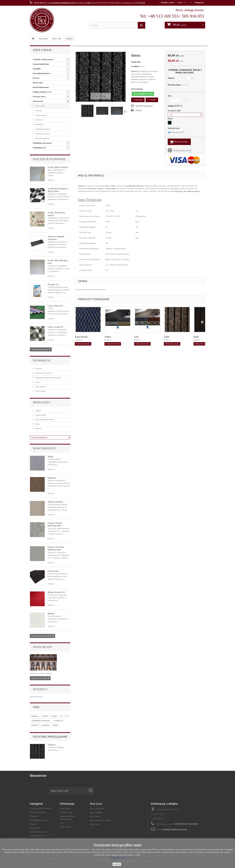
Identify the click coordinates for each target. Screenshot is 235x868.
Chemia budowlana (41, 64)
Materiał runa (174, 128)
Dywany (36, 78)
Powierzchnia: (175, 85)
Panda (167, 337)
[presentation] (72, 779)
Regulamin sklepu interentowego (48, 378)
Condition (135, 66)
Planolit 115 (53, 284)
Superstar (52, 478)
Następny (125, 111)
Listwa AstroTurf (55, 306)
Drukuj (139, 110)
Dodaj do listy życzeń (182, 151)
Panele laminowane (41, 87)
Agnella (38, 410)
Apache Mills (40, 415)
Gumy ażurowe (41, 115)
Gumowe (38, 110)
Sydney (108, 337)
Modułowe (39, 124)
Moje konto (96, 804)
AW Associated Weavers (45, 419)
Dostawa (38, 369)
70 (67, 716)
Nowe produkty (45, 448)
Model (134, 62)
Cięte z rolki (57, 39)
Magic (51, 457)
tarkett (45, 716)
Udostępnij (138, 100)
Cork (136, 337)
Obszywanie (38, 83)
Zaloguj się (199, 2)
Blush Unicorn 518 (56, 592)
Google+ (152, 100)
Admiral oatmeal (55, 502)
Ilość (170, 96)
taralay (54, 716)
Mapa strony (65, 827)
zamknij (117, 864)
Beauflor (38, 428)
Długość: (171, 78)
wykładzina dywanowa (41, 721)
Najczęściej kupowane (49, 159)
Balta (37, 424)
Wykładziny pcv (39, 148)
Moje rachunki (96, 813)
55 (62, 716)
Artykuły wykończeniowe (43, 59)
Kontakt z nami (167, 2)
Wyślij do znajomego (144, 106)
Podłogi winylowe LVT (42, 92)
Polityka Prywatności (43, 373)
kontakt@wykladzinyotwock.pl (64, 3)
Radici (55, 725)
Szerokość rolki (174, 111)
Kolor (170, 119)
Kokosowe (39, 120)
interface (35, 716)
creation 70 (58, 721)
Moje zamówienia (97, 809)
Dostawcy (40, 689)
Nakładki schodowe (43, 129)
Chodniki (37, 69)
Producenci (41, 402)
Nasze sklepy (40, 391)
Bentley (51, 614)
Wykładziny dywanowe (42, 143)
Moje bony (94, 824)
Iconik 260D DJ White (58, 167)
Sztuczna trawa (39, 97)
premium (45, 725)
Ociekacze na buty (42, 134)
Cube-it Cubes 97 (56, 327)
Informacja (41, 361)
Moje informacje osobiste (100, 820)
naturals (35, 725)
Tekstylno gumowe (42, 138)
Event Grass (53, 571)
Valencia (52, 745)
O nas (37, 382)
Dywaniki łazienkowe (42, 73)
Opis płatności (41, 387)
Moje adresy (95, 816)
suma (175, 106)
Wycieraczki (43, 39)
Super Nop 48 (81, 337)
